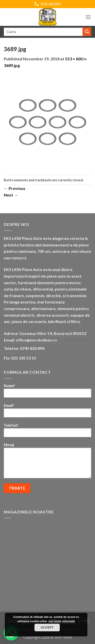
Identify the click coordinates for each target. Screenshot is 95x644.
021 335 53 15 (24, 358)
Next (11, 195)
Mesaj (48, 462)
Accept (47, 628)
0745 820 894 (32, 348)
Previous (15, 188)
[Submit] (87, 32)
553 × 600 (74, 59)
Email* (48, 412)
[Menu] (88, 17)
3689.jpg (12, 65)
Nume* (48, 392)
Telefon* (48, 432)
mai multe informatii (62, 621)
